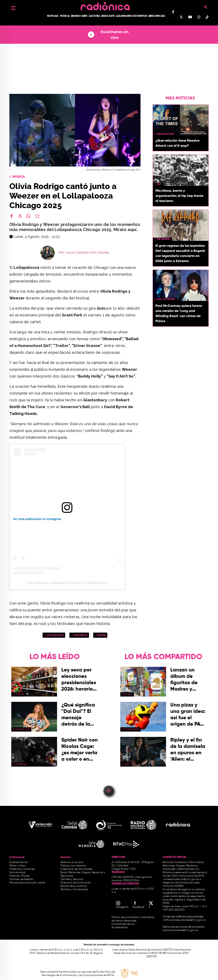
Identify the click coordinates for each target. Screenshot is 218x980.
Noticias (53, 16)
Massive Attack (166, 134)
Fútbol (128, 694)
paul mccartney (166, 299)
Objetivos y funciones (22, 869)
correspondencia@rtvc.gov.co (181, 879)
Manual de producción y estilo (27, 883)
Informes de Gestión (21, 879)
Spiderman (21, 764)
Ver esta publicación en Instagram (37, 519)
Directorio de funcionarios (76, 883)
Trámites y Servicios (72, 879)
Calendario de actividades (76, 869)
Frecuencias (157, 16)
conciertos (80, 635)
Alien (127, 764)
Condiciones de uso (123, 924)
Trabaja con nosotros (73, 866)
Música (65, 16)
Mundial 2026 (23, 729)
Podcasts (108, 16)
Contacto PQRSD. (173, 886)
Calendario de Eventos (132, 16)
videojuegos (132, 729)
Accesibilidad (120, 928)
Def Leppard (164, 239)
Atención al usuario (72, 862)
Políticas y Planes (19, 876)
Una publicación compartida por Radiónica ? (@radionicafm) (67, 583)
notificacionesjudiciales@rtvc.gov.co (184, 920)
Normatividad (17, 873)
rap (159, 184)
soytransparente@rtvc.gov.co (180, 930)
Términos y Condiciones (74, 890)
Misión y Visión (18, 866)
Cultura (94, 16)
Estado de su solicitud (74, 886)
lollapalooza (55, 635)
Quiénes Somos (19, 862)
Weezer (102, 635)
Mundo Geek (79, 16)
